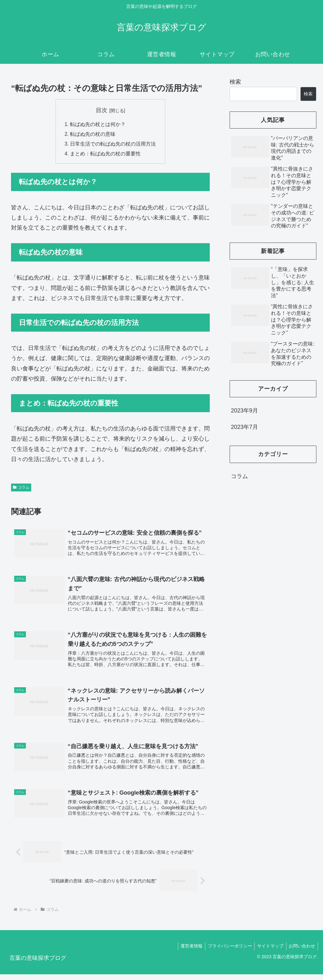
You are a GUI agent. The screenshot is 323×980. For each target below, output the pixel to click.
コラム (21, 489)
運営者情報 (186, 952)
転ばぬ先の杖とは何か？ (98, 124)
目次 (102, 110)
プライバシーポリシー (226, 952)
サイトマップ (268, 952)
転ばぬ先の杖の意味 (93, 135)
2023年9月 (244, 411)
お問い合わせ (301, 952)
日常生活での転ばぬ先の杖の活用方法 (113, 145)
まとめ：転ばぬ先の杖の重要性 (105, 155)
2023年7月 (244, 427)
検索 (235, 82)
